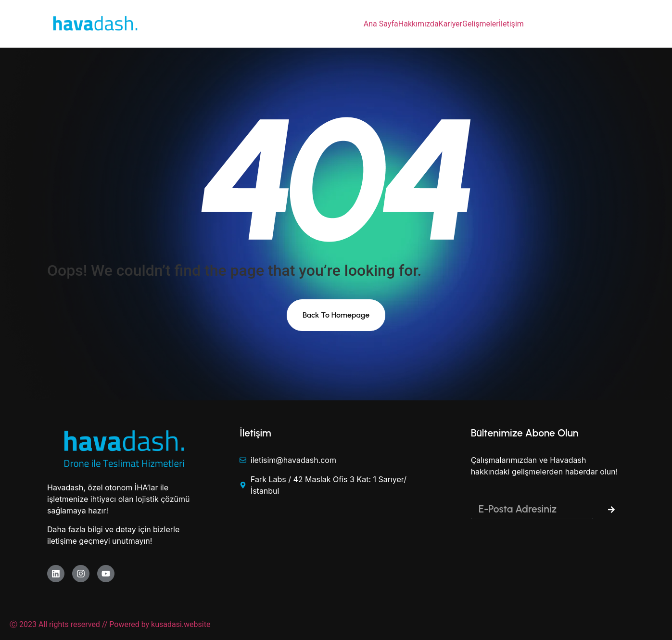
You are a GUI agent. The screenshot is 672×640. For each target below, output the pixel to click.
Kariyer (450, 24)
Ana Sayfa (381, 24)
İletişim (511, 24)
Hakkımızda (418, 24)
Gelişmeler (481, 24)
